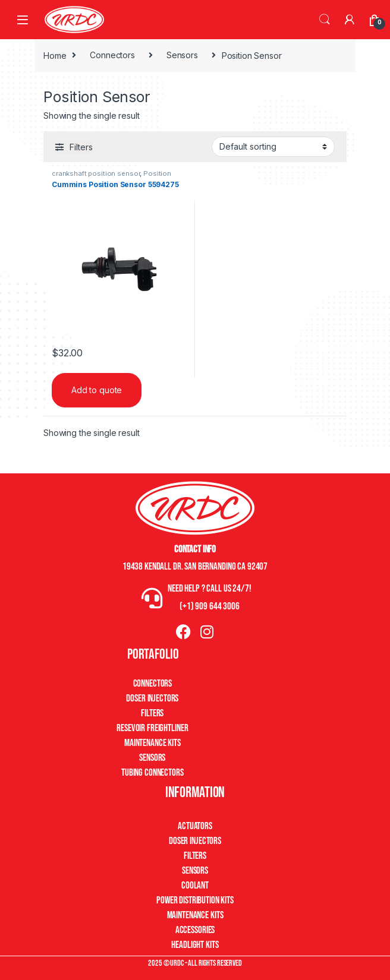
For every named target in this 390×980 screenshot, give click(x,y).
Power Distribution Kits (195, 900)
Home (55, 55)
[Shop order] (273, 147)
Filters (152, 713)
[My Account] (350, 20)
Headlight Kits (195, 945)
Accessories (195, 930)
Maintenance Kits (152, 743)
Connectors (112, 55)
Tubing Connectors (152, 773)
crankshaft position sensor (96, 173)
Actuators (195, 826)
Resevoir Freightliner (152, 728)
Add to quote (97, 390)
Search (325, 20)
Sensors (182, 55)
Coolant (195, 886)
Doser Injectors (152, 698)
